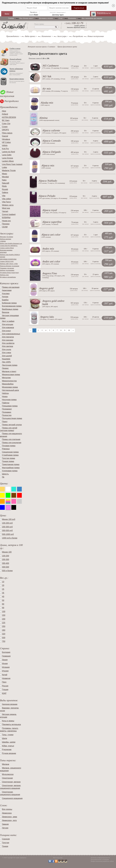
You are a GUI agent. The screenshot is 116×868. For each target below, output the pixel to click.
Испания (6, 667)
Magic (5, 174)
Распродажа (78, 36)
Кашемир (6, 359)
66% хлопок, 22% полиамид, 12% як (54, 79)
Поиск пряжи (39, 24)
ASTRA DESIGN (9, 117)
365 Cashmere (50, 66)
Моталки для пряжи (7, 237)
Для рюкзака (8, 340)
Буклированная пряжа (12, 306)
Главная (11, 18)
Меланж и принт (9, 371)
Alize (4, 111)
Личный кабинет (15, 59)
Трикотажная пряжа (11, 464)
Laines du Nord (8, 152)
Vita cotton (6, 199)
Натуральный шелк (10, 390)
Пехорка (6, 224)
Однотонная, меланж (11, 782)
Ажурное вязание (10, 704)
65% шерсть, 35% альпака (51, 251)
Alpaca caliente (51, 130)
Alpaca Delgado (52, 152)
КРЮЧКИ (3, 252)
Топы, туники (8, 735)
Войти (7, 14)
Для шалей (7, 356)
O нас (61, 18)
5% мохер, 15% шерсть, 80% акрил (51, 319)
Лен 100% (6, 362)
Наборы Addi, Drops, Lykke (9, 264)
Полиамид (7, 412)
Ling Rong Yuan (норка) (12, 164)
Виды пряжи (30, 36)
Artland (5, 114)
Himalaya (6, 139)
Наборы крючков (6, 239)
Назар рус (6, 221)
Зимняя (5, 824)
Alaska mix (47, 103)
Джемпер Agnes (58, 15)
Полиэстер (7, 415)
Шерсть (5, 474)
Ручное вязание (9, 753)
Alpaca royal (50, 210)
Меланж (6, 764)
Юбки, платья (8, 746)
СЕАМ (5, 227)
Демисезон (7, 813)
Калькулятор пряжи (17, 79)
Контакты (72, 18)
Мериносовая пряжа (11, 375)
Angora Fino (50, 273)
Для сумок (7, 353)
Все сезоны (7, 809)
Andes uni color (51, 261)
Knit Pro (5, 149)
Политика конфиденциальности (100, 858)
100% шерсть (45, 105)
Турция (5, 690)
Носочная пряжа (9, 400)
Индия (5, 664)
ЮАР (4, 693)
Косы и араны (8, 721)
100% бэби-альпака (49, 143)
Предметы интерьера (11, 724)
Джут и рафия (8, 321)
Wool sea (6, 208)
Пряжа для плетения (11, 439)
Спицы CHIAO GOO (7, 261)
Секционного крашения (12, 798)
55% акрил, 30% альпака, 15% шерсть (54, 213)
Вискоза (6, 312)
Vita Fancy (6, 202)
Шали (4, 738)
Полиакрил (7, 409)
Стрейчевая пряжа (10, 455)
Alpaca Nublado (48, 181)
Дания (5, 660)
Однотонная (7, 778)
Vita (4, 196)
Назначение (46, 36)
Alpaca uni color (51, 235)
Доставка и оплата (46, 18)
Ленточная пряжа (10, 365)
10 (69, 330)
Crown (5, 127)
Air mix (46, 89)
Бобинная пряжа (9, 303)
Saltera (5, 192)
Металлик (6, 378)
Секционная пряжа (10, 452)
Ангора (5, 297)
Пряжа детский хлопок (12, 425)
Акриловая (7, 290)
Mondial (5, 177)
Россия (5, 686)
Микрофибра (8, 384)
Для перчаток (8, 337)
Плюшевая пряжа (10, 406)
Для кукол (6, 331)
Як (3, 477)
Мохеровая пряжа (10, 387)
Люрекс (5, 368)
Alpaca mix (48, 165)
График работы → (81, 26)
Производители (13, 36)
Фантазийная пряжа (11, 468)
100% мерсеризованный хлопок (49, 120)
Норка (5, 397)
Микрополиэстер (9, 381)
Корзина (105, 13)
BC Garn (6, 120)
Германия (6, 656)
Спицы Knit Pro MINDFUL (9, 246)
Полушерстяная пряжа (12, 418)
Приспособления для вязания (10, 266)
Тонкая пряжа (8, 461)
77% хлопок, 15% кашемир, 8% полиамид (55, 68)
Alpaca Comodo (51, 141)
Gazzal (5, 136)
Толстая (6, 843)
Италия (5, 671)
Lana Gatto (7, 155)
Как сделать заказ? (26, 18)
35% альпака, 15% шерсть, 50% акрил (54, 133)
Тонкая (5, 846)
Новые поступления (96, 36)
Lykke (4, 167)
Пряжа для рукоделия (12, 443)
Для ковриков (8, 328)
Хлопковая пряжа (10, 471)
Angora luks (47, 317)
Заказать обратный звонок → (77, 27)
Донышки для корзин (7, 268)
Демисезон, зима (9, 817)
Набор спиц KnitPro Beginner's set (11, 243)
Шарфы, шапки (9, 742)
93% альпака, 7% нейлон (50, 224)
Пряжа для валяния (11, 287)
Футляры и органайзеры (8, 277)
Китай (5, 675)
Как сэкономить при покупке (92, 18)
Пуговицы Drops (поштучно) (9, 273)
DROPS (5, 130)
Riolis (4, 186)
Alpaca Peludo (47, 196)
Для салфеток (8, 343)
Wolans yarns (8, 205)
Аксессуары (62, 36)
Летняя (5, 828)
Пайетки (6, 403)
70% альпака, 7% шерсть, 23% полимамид (52, 183)
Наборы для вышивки (7, 270)
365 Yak (47, 76)
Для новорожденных (11, 334)
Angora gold (46, 288)
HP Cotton (6, 142)
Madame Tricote (9, 170)
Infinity (5, 145)
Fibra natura (7, 133)
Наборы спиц (4, 275)
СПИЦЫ (3, 241)
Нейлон (5, 393)
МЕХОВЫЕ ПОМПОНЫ (8, 259)
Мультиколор (8, 774)
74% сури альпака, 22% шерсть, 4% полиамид (53, 198)
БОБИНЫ (6, 218)
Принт (5, 422)
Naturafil (6, 183)
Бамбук (5, 300)
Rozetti (5, 189)
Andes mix (48, 249)
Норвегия (6, 678)
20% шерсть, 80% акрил (47, 291)
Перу (4, 682)
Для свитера (8, 346)
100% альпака (46, 168)
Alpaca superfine (52, 222)
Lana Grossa (7, 158)
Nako (4, 180)
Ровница (6, 449)
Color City (6, 124)
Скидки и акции (15, 49)
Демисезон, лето (9, 820)
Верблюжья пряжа (10, 309)
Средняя (6, 839)
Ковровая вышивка (6, 250)
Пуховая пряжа (9, 446)
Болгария (6, 652)
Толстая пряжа (8, 458)
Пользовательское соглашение (100, 859)
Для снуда (7, 349)
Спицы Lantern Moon (7, 248)
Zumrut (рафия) (9, 214)
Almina (43, 118)
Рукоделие (7, 750)
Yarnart (5, 211)
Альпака (6, 294)
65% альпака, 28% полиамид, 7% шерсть (55, 91)
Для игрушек (8, 324)
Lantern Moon (8, 161)
